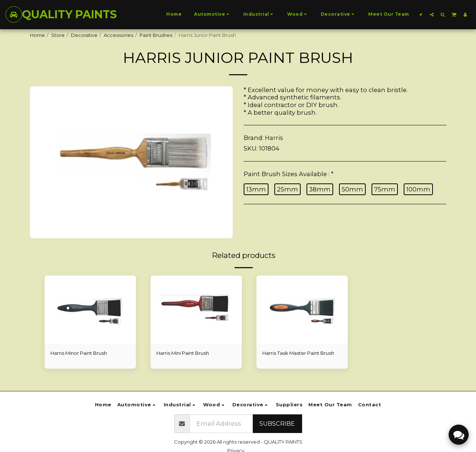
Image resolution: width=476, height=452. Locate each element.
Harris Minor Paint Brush (79, 353)
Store (58, 35)
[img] (90, 310)
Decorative (84, 35)
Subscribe (277, 423)
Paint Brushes (156, 35)
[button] (421, 14)
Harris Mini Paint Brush (183, 353)
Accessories (119, 35)
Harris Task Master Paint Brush (298, 353)
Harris (274, 138)
